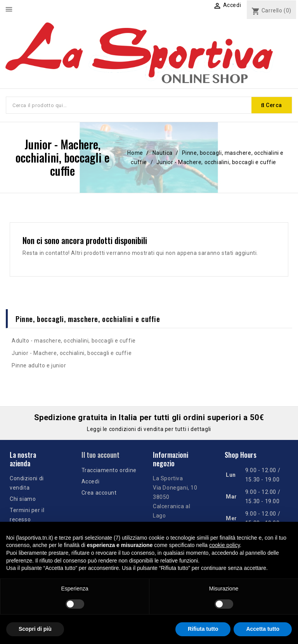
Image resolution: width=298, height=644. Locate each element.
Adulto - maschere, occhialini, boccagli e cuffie (74, 341)
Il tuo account (100, 455)
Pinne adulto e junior (39, 365)
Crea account (99, 493)
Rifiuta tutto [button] (203, 629)
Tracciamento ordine (109, 470)
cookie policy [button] (224, 545)
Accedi (91, 481)
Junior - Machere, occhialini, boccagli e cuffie (72, 353)
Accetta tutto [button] (263, 629)
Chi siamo (23, 499)
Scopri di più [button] (35, 629)
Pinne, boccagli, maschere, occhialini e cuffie (88, 319)
